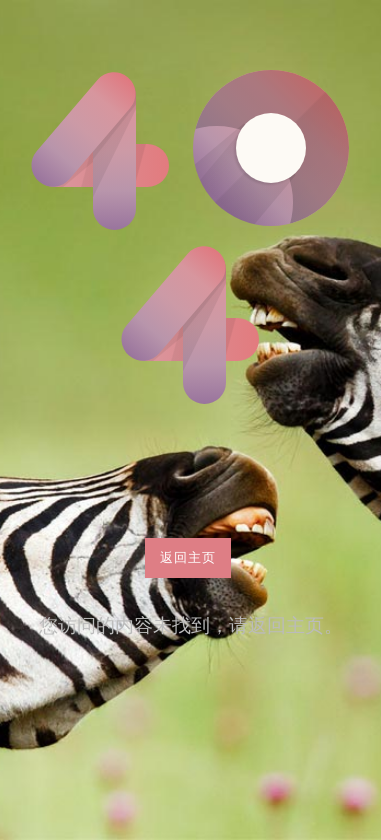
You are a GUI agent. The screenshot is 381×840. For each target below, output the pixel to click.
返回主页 (188, 557)
